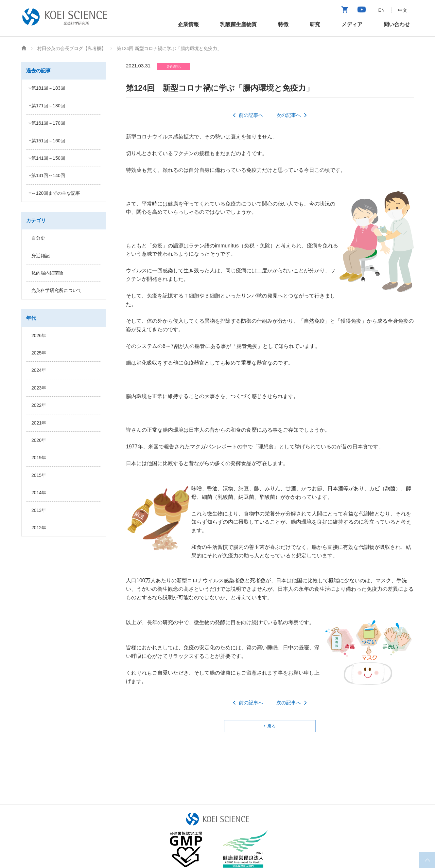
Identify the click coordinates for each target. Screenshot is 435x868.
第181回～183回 (48, 88)
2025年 (39, 353)
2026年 (39, 335)
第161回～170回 (48, 123)
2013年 (39, 510)
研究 (315, 24)
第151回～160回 (48, 141)
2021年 (39, 423)
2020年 (39, 440)
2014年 (39, 493)
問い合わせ (397, 24)
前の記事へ (251, 115)
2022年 (39, 405)
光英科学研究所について (57, 290)
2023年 (39, 388)
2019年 (39, 458)
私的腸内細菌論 (47, 273)
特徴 (283, 24)
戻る (271, 726)
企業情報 (188, 24)
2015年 (39, 475)
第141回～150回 (48, 158)
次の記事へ (289, 115)
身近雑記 (41, 256)
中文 (403, 10)
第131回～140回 (48, 175)
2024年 (39, 370)
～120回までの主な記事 (56, 193)
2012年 (39, 528)
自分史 (38, 238)
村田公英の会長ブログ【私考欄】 (72, 48)
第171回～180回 (48, 106)
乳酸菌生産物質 (238, 24)
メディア (352, 24)
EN (382, 10)
